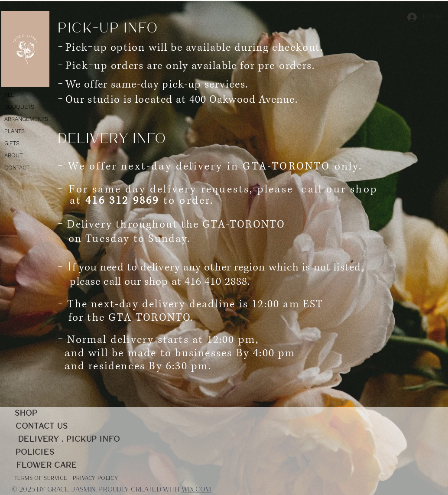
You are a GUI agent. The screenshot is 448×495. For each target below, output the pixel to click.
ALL (9, 95)
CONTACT (17, 168)
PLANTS (15, 131)
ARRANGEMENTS (26, 119)
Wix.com (196, 490)
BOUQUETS (19, 107)
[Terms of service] (41, 479)
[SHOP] (26, 414)
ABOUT (13, 155)
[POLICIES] (35, 453)
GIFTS (12, 143)
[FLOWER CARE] (47, 466)
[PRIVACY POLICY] (95, 479)
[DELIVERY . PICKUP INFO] (69, 440)
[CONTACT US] (42, 427)
